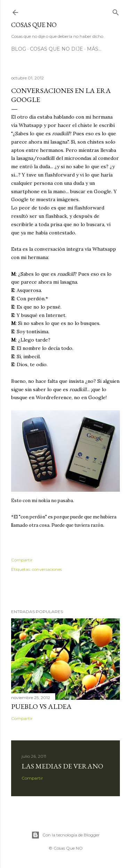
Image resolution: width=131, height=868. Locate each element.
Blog (19, 49)
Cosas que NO (34, 25)
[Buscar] (116, 11)
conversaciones (47, 569)
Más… (94, 49)
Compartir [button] (22, 560)
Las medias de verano (62, 766)
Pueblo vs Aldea (41, 706)
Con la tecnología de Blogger (65, 835)
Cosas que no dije (56, 49)
